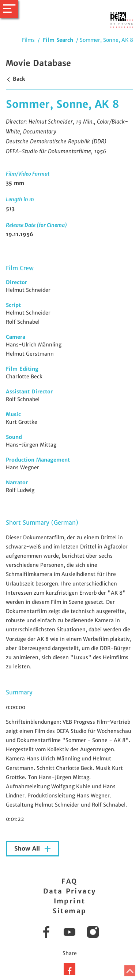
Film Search (58, 40)
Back (15, 79)
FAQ (69, 881)
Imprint (70, 901)
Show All (28, 849)
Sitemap (70, 911)
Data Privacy (70, 891)
